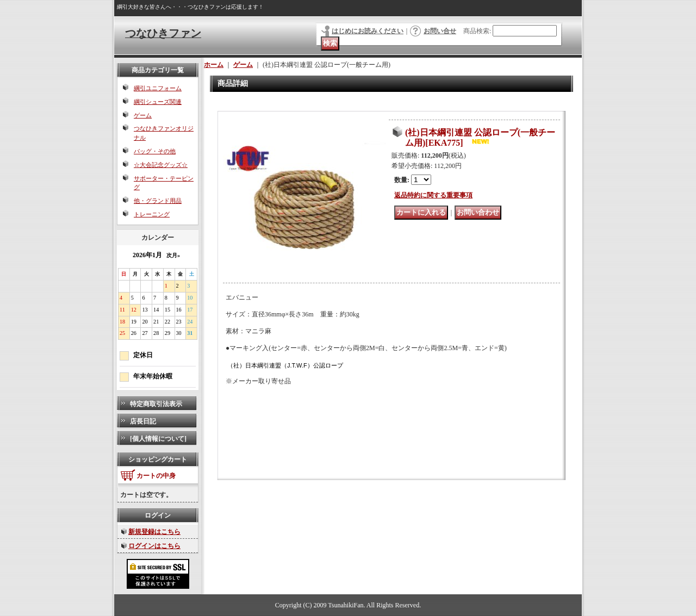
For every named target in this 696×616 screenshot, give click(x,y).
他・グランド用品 (158, 201)
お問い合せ (440, 31)
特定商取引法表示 (156, 404)
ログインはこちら (154, 546)
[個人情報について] (158, 439)
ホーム (214, 65)
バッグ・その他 (155, 151)
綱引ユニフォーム (158, 88)
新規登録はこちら (154, 532)
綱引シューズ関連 (158, 102)
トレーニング (152, 214)
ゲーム (143, 115)
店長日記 (143, 421)
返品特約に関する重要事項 (433, 195)
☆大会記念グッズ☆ (161, 165)
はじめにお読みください (368, 31)
